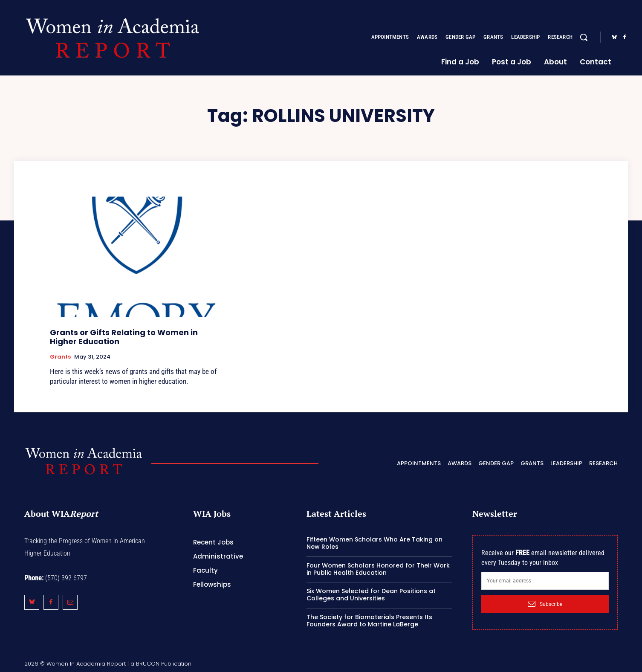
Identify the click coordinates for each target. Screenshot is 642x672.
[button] (584, 37)
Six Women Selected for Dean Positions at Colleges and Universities (371, 595)
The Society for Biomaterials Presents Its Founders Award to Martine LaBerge (369, 621)
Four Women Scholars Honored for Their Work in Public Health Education (378, 569)
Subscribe (545, 604)
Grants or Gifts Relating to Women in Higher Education (124, 337)
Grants (60, 357)
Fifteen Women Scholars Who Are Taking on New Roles (374, 543)
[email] (545, 581)
